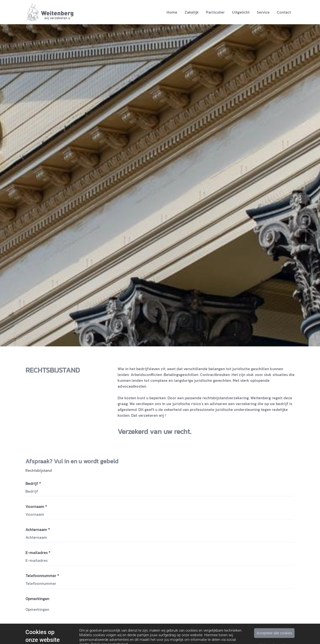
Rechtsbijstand (39, 471)
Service (263, 12)
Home (172, 12)
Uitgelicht (241, 12)
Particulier (215, 12)
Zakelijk (192, 12)
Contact (284, 12)
